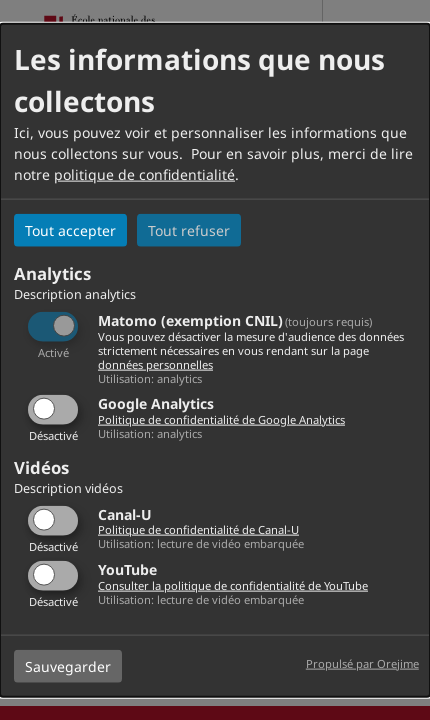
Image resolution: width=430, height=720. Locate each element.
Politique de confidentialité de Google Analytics (221, 419)
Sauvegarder (68, 665)
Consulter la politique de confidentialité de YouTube (233, 584)
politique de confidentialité (144, 174)
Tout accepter (70, 230)
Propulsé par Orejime (362, 662)
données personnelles (155, 363)
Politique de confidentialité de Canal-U (198, 529)
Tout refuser (189, 230)
